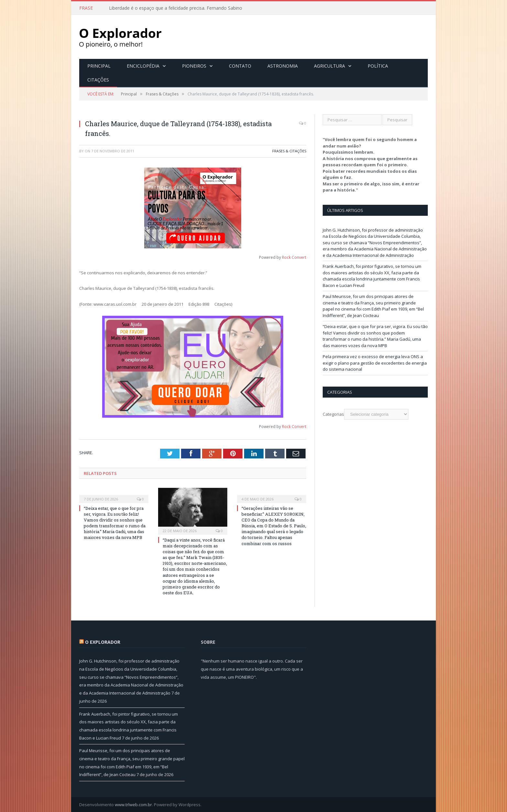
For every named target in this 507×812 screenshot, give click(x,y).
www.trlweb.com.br (133, 804)
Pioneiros (194, 66)
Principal (99, 66)
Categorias (333, 414)
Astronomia (283, 66)
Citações (98, 79)
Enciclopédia (143, 66)
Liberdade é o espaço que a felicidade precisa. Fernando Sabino (176, 8)
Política (378, 66)
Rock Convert (294, 257)
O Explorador (103, 642)
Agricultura (329, 66)
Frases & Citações (289, 151)
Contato (240, 66)
